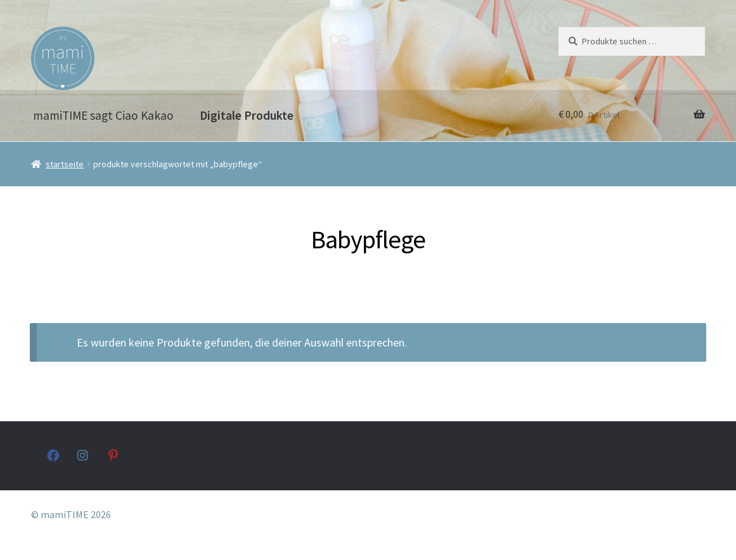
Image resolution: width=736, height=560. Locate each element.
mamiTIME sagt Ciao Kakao (103, 115)
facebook (53, 455)
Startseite (65, 164)
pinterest (114, 455)
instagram (83, 455)
